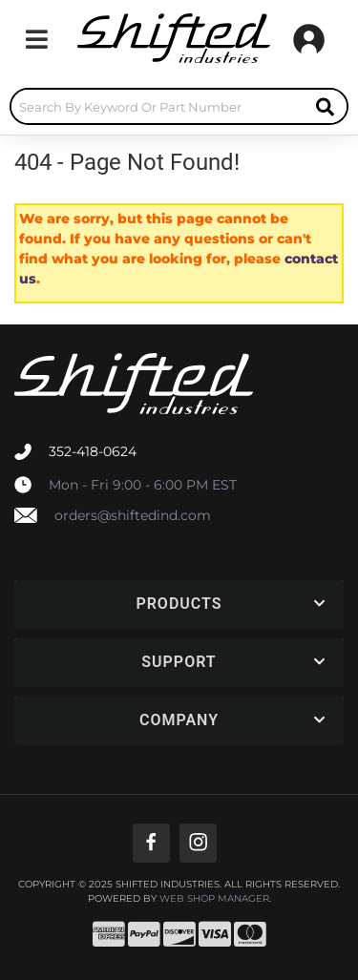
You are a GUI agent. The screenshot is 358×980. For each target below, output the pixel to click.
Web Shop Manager (214, 899)
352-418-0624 (93, 451)
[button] (179, 106)
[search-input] (158, 106)
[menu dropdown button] (36, 39)
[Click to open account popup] (309, 39)
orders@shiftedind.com (133, 515)
